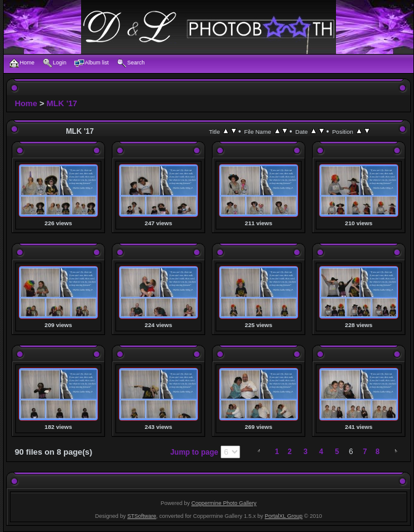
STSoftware (142, 516)
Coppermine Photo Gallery (224, 503)
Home (26, 103)
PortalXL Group (284, 516)
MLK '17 (62, 103)
